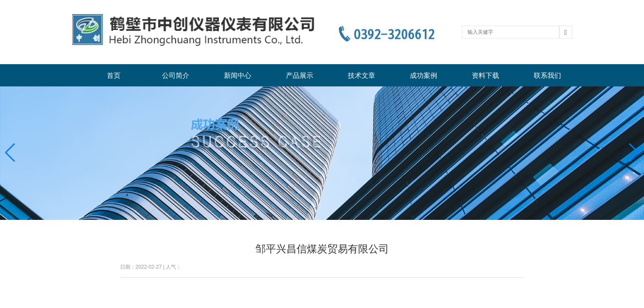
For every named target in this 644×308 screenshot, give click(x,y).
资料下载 (485, 76)
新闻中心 (238, 76)
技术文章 (362, 76)
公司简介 (176, 76)
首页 (114, 76)
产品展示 (300, 76)
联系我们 (547, 76)
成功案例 (423, 76)
